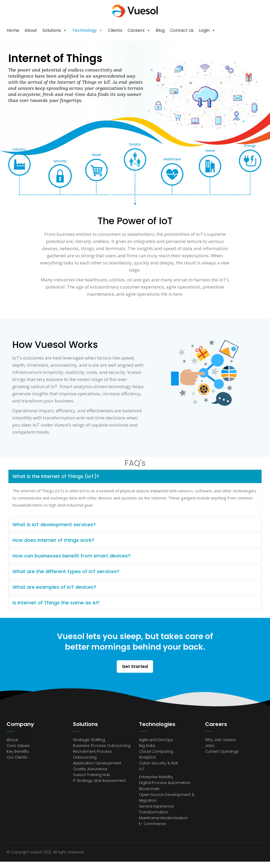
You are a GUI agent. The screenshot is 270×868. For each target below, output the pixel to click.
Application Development (97, 763)
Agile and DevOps (156, 740)
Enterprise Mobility (156, 777)
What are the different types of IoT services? (66, 571)
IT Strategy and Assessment (99, 781)
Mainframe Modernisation (163, 818)
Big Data (147, 746)
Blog (160, 30)
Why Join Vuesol (220, 740)
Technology (84, 30)
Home (13, 30)
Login (204, 30)
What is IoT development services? (54, 524)
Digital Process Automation (165, 783)
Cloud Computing (156, 751)
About (31, 30)
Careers (136, 30)
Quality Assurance (90, 769)
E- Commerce (152, 824)
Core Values (18, 746)
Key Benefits (18, 751)
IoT (142, 769)
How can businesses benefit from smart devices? (71, 556)
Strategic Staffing (89, 740)
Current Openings (222, 751)
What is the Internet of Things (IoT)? (56, 476)
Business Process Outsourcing (102, 746)
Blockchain (149, 789)
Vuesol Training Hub (92, 775)
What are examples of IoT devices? (54, 587)
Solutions (52, 30)
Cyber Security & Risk (158, 763)
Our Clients (17, 757)
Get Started (135, 666)
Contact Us (182, 30)
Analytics (147, 757)
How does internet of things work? (53, 540)
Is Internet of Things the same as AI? (56, 603)
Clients (115, 30)
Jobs (210, 746)
